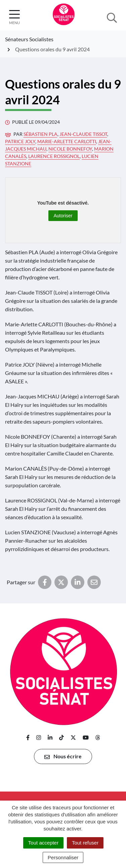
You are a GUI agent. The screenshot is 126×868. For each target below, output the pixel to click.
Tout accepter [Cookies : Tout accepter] (43, 843)
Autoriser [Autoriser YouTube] (63, 216)
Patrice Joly (20, 141)
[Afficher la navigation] (14, 17)
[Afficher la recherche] (112, 17)
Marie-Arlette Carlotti (67, 141)
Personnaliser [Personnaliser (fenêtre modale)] (63, 857)
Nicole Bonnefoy (70, 149)
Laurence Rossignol (54, 156)
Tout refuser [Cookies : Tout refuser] (85, 843)
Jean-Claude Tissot (83, 134)
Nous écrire (63, 756)
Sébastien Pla (40, 134)
